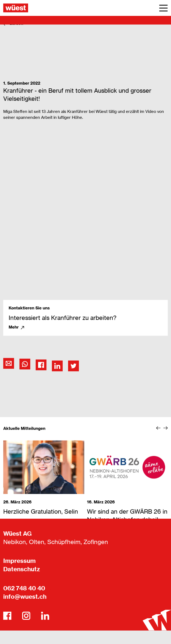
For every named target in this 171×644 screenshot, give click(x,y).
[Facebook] (7, 616)
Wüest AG (17, 534)
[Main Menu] (163, 8)
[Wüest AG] (16, 8)
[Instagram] (26, 616)
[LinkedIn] (45, 616)
